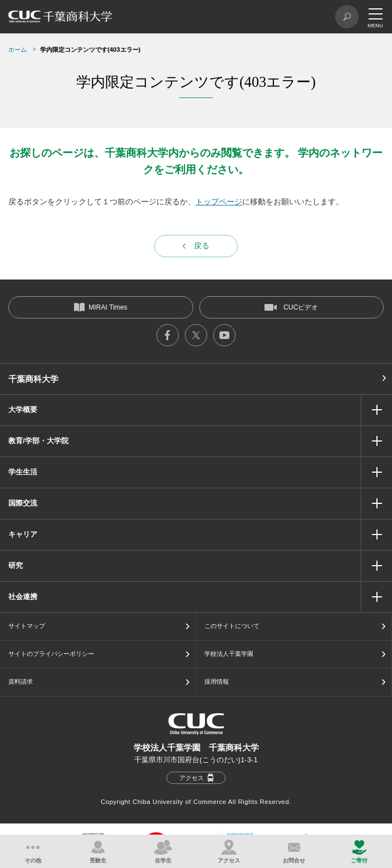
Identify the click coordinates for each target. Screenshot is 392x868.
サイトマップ (27, 626)
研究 (16, 565)
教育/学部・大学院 (38, 441)
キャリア (23, 534)
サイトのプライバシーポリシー (51, 654)
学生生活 (23, 472)
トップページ (219, 202)
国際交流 (23, 503)
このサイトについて (232, 626)
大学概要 (23, 410)
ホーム (18, 50)
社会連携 (23, 597)
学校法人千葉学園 (229, 654)
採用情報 (217, 681)
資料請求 (21, 681)
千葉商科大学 (33, 379)
